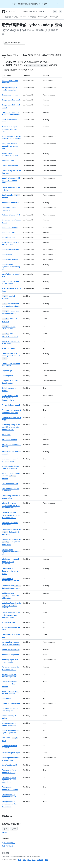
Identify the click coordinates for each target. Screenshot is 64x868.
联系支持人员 (8, 846)
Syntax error (6, 698)
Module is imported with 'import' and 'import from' (11, 180)
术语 (19, 860)
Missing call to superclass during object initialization (11, 542)
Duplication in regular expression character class (10, 129)
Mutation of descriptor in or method (11, 605)
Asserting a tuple (8, 348)
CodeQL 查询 (43, 17)
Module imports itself (10, 166)
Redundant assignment (11, 655)
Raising (11, 649)
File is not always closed (11, 405)
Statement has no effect (11, 215)
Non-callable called (9, 622)
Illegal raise (6, 434)
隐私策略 (4, 833)
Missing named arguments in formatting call (11, 552)
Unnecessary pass (9, 232)
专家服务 (40, 860)
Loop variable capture (10, 483)
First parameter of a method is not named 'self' (10, 146)
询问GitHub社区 (9, 843)
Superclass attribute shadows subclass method (9, 684)
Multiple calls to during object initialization (11, 596)
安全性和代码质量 (11, 17)
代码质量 (33, 17)
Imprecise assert (8, 161)
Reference (24, 17)
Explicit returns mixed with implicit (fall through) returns (10, 398)
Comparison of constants (11, 100)
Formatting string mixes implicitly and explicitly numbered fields (11, 427)
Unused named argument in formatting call (11, 267)
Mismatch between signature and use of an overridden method (11, 505)
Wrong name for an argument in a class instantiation (9, 780)
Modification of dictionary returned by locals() (10, 571)
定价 (34, 860)
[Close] (58, 4)
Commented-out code (10, 95)
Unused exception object (11, 753)
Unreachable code (9, 237)
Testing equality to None (11, 703)
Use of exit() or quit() (10, 765)
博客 (47, 860)
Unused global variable (10, 249)
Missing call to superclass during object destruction (11, 532)
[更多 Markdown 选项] (23, 43)
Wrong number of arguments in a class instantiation (10, 804)
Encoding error (7, 376)
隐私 (24, 860)
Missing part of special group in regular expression (10, 561)
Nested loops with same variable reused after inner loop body (11, 615)
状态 (29, 860)
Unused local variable (10, 259)
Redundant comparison (11, 203)
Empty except (7, 371)
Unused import (7, 254)
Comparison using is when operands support (11, 356)
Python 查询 (54, 17)
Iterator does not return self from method (11, 476)
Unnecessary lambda (10, 227)
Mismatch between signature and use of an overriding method (11, 515)
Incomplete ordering (10, 439)
